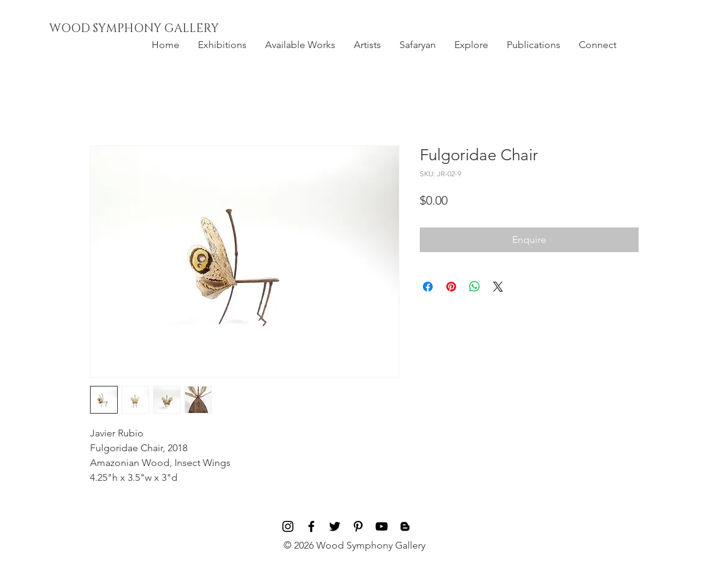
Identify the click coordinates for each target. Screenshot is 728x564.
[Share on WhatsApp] (475, 287)
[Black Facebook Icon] (311, 526)
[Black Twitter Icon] (335, 526)
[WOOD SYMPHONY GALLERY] (162, 29)
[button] (222, 45)
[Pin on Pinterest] (451, 287)
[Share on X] (498, 287)
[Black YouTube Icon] (382, 526)
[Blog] (405, 526)
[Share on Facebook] (428, 287)
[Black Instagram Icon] (288, 526)
